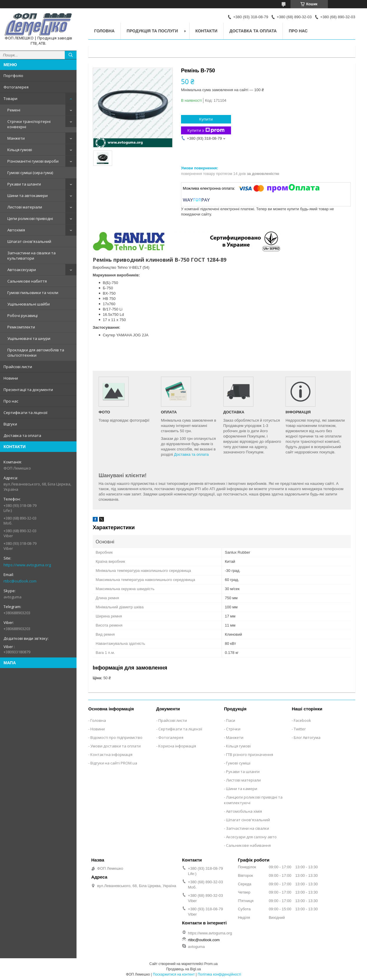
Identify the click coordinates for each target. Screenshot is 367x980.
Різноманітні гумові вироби (33, 161)
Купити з (206, 130)
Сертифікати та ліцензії (25, 413)
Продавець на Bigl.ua (183, 969)
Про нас (11, 401)
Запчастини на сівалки (248, 828)
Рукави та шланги (24, 184)
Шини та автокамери (28, 196)
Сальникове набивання (248, 845)
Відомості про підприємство (116, 737)
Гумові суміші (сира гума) (30, 173)
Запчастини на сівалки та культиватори (31, 256)
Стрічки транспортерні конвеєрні (29, 124)
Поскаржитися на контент (174, 974)
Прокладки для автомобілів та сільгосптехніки (36, 353)
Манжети (16, 138)
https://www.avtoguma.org (27, 565)
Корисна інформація (177, 746)
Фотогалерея (16, 87)
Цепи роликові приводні (30, 218)
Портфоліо (13, 76)
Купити (206, 119)
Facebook (302, 720)
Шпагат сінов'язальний (29, 241)
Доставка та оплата (22, 435)
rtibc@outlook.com (20, 581)
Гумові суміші (238, 763)
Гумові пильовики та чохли (33, 293)
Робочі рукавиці (23, 315)
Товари (10, 98)
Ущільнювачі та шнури (29, 338)
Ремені (14, 110)
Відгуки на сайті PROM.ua (114, 763)
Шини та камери (242, 789)
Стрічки (233, 729)
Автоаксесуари (22, 270)
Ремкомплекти (21, 327)
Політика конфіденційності (219, 974)
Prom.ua (211, 964)
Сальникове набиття (27, 281)
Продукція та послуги (152, 31)
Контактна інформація (111, 754)
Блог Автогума (307, 737)
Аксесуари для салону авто (251, 837)
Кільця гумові (20, 150)
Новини (11, 378)
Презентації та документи (28, 390)
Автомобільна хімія (244, 811)
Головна (104, 31)
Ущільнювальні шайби (29, 304)
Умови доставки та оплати (116, 746)
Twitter (300, 729)
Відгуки (10, 424)
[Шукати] (71, 55)
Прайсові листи (18, 367)
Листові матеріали (25, 207)
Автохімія (16, 230)
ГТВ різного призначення (250, 754)
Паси (231, 720)
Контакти (206, 31)
